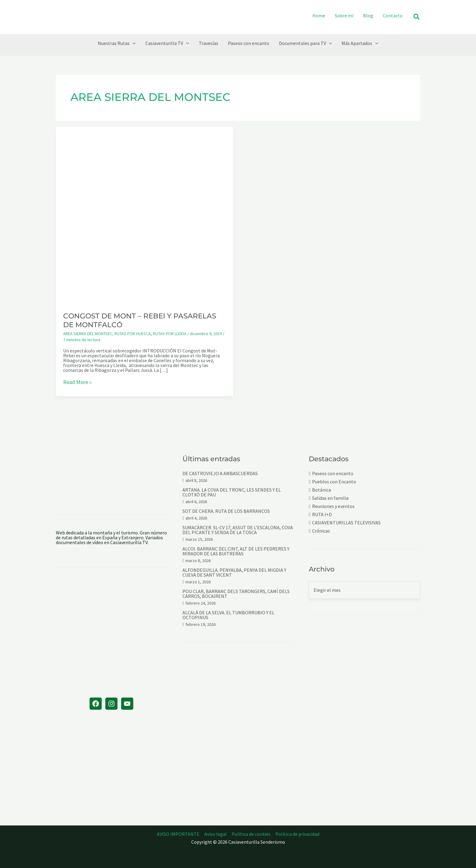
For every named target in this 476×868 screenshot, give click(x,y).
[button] (417, 17)
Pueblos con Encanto (334, 482)
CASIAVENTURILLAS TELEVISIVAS (346, 523)
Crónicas (321, 531)
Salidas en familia (330, 498)
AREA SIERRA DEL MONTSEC (88, 334)
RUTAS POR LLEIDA (170, 334)
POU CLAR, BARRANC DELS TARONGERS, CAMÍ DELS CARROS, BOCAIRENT (236, 594)
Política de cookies (251, 834)
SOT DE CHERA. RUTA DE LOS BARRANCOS (226, 511)
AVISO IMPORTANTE (178, 834)
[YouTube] (127, 704)
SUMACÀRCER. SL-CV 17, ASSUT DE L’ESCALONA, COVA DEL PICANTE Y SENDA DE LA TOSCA (238, 530)
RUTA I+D (322, 515)
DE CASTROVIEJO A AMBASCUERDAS (220, 473)
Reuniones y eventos (333, 506)
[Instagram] (111, 704)
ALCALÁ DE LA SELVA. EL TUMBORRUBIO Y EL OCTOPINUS (228, 615)
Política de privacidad (297, 834)
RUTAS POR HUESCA (133, 334)
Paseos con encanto (333, 473)
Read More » (77, 383)
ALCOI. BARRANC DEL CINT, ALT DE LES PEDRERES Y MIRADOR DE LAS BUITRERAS (236, 551)
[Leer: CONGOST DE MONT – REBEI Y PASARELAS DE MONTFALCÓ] (144, 215)
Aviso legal (216, 834)
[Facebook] (96, 704)
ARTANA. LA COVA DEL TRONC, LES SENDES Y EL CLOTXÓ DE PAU (232, 492)
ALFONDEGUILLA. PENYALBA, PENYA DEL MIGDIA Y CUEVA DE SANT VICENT (234, 572)
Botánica (321, 490)
